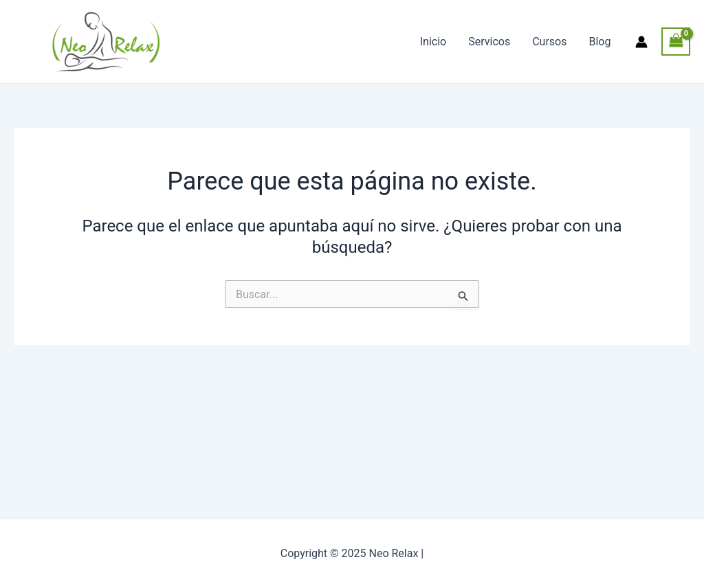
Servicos (489, 42)
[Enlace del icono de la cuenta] (641, 42)
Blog (599, 42)
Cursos (549, 42)
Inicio (433, 42)
